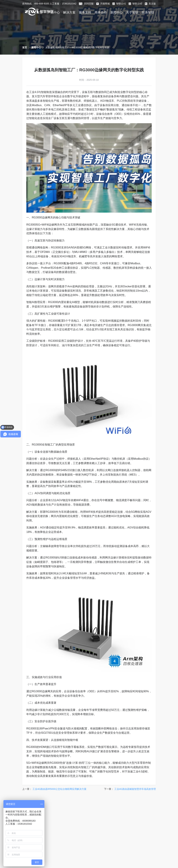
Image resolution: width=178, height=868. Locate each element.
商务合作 (101, 12)
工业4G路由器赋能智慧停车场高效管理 (135, 789)
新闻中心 (117, 12)
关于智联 (132, 12)
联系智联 (148, 12)
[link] (25, 47)
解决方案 (69, 12)
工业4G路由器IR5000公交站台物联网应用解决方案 (59, 789)
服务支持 (85, 12)
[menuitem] (69, 12)
